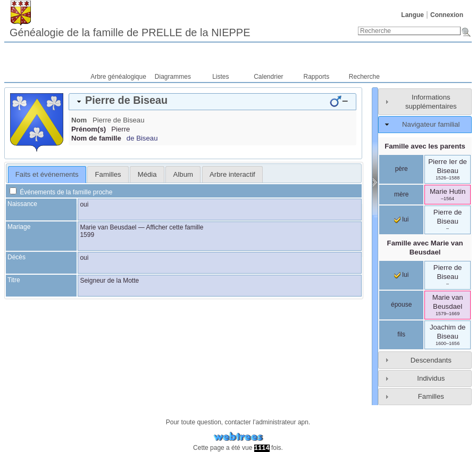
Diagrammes (173, 77)
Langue (412, 15)
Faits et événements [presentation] (47, 174)
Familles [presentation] (108, 174)
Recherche (364, 77)
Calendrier (268, 77)
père (402, 169)
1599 (87, 235)
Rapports (317, 77)
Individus (431, 378)
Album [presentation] (183, 174)
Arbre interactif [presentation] (232, 174)
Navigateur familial (431, 124)
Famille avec (425, 248)
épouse (401, 305)
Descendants (431, 360)
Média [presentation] (147, 174)
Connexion (447, 15)
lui (401, 219)
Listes (220, 77)
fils (401, 334)
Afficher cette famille (175, 227)
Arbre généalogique (118, 77)
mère (401, 194)
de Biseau (142, 138)
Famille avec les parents (425, 146)
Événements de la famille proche (61, 192)
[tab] (212, 102)
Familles (431, 396)
